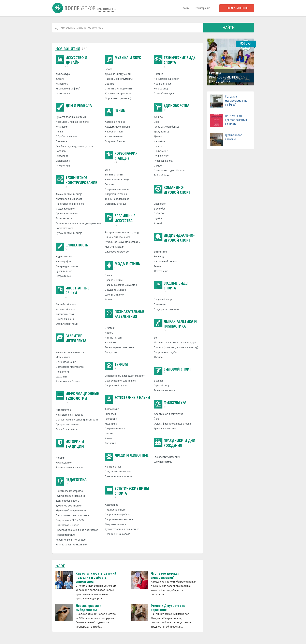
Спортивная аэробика (118, 515)
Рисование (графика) (68, 89)
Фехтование (161, 271)
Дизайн (60, 79)
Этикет (109, 300)
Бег (156, 338)
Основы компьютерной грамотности (77, 420)
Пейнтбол (159, 214)
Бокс (157, 122)
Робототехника (64, 228)
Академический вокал (118, 127)
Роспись (61, 151)
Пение (115, 112)
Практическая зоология (119, 476)
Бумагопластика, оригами (71, 117)
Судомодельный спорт (69, 233)
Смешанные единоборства (170, 171)
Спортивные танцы (116, 194)
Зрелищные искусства (128, 220)
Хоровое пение (114, 137)
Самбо (158, 166)
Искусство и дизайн (78, 62)
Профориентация (66, 535)
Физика (109, 433)
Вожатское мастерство (69, 491)
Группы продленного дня (70, 496)
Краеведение (64, 463)
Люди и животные (127, 457)
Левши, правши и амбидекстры (89, 608)
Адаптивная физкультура (169, 414)
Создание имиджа (116, 290)
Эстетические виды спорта (128, 493)
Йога (157, 419)
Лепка (59, 132)
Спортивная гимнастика (119, 519)
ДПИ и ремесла (74, 107)
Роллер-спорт (162, 89)
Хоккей (158, 223)
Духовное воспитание (69, 506)
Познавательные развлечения (128, 316)
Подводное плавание (167, 309)
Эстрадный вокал (115, 141)
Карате (158, 146)
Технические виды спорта (177, 62)
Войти (186, 8)
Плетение (61, 141)
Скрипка (110, 84)
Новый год (111, 343)
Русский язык (64, 271)
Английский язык (66, 304)
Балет (108, 170)
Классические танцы (117, 180)
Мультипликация (115, 247)
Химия (109, 438)
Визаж (109, 275)
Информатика (64, 410)
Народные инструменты (119, 79)
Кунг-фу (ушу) (162, 156)
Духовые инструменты (118, 74)
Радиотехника (64, 218)
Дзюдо (158, 137)
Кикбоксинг (161, 151)
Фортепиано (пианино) (118, 98)
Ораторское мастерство (70, 367)
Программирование (67, 425)
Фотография (63, 94)
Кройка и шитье (114, 280)
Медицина (111, 424)
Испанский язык (65, 309)
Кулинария (62, 127)
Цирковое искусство (117, 252)
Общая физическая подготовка (172, 424)
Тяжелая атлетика (164, 390)
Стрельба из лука (164, 94)
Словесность (72, 247)
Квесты (109, 333)
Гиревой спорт (162, 386)
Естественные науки (127, 399)
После (75, 8)
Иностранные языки (78, 292)
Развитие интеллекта (78, 340)
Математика (63, 357)
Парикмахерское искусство (121, 285)
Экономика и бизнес (68, 382)
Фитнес (158, 357)
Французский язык (67, 324)
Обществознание (66, 362)
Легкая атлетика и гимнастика (177, 326)
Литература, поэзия (67, 266)
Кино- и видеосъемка (117, 237)
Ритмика (110, 184)
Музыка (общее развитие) (71, 511)
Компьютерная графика (69, 415)
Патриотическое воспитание (72, 515)
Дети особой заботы (68, 501)
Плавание (160, 304)
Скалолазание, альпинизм (120, 381)
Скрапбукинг (63, 161)
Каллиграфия (64, 261)
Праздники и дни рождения (177, 445)
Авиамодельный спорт (69, 194)
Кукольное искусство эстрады (123, 242)
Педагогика (71, 481)
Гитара (109, 69)
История (61, 458)
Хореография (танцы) (128, 158)
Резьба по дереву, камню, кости (74, 146)
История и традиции (78, 446)
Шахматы (61, 377)
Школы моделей (114, 295)
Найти (229, 27)
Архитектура (63, 74)
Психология (63, 372)
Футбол (158, 218)
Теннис (158, 266)
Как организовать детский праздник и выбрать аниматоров (96, 577)
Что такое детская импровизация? (165, 575)
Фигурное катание (115, 524)
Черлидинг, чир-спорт (117, 534)
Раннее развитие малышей (71, 545)
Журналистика (64, 257)
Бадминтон (160, 252)
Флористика (63, 166)
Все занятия (68, 48)
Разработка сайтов (67, 429)
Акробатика (112, 505)
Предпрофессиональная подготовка (77, 530)
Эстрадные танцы (115, 204)
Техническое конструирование (78, 182)
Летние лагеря (113, 338)
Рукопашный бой (164, 161)
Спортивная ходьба (165, 352)
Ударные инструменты (118, 94)
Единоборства (172, 107)
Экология (110, 443)
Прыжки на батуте (115, 510)
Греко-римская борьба (167, 127)
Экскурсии (111, 352)
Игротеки (110, 328)
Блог (60, 566)
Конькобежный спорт (166, 79)
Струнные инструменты (118, 89)
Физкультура (170, 404)
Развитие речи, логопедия (71, 540)
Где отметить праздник (167, 457)
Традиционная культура (69, 468)
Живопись (62, 84)
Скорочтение (63, 276)
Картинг (158, 74)
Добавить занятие (237, 8)
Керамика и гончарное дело (72, 122)
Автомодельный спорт (69, 199)
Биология (110, 414)
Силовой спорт (172, 371)
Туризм (116, 366)
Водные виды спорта (177, 287)
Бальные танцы (114, 175)
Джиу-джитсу (162, 132)
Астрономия (112, 409)
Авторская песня (115, 122)
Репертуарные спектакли (119, 347)
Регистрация (203, 8)
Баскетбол (160, 204)
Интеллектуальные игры (70, 352)
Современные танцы (117, 189)
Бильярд (159, 257)
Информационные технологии (78, 398)
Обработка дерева (67, 137)
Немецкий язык (65, 319)
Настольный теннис (165, 261)
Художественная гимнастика (122, 529)
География (111, 419)
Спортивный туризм (116, 386)
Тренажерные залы (165, 429)
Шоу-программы (163, 462)
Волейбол (160, 209)
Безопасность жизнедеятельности (125, 376)
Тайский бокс (162, 175)
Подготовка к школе (67, 525)
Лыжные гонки (162, 84)
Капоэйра (160, 141)
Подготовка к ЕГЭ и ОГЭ (70, 520)
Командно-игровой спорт (177, 192)
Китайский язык (65, 314)
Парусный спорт (163, 300)
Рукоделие (62, 156)
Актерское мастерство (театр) (122, 232)
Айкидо (158, 117)
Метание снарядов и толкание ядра (175, 343)
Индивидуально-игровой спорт (177, 240)
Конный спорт (113, 467)
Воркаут (158, 381)
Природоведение (115, 429)
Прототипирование (67, 214)
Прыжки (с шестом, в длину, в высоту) (176, 347)
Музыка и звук (123, 59)
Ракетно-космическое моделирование (78, 223)
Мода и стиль (122, 266)
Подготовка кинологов (118, 472)
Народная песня (114, 132)
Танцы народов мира (117, 199)
